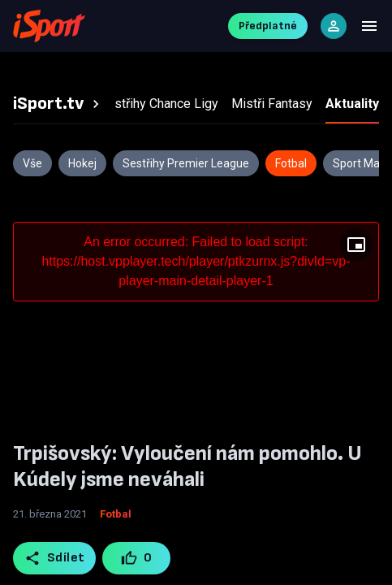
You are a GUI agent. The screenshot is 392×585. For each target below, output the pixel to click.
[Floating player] (356, 245)
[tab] (58, 104)
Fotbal (116, 514)
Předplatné (268, 26)
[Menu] (369, 26)
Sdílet (55, 558)
